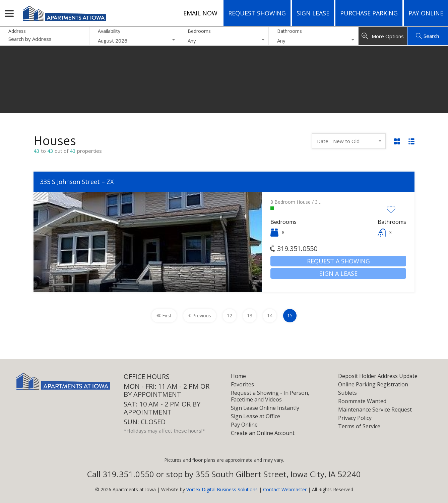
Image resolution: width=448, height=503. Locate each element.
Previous (200, 316)
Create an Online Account (263, 433)
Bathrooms (290, 31)
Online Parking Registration (373, 384)
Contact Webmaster (285, 489)
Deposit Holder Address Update (378, 376)
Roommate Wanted (362, 401)
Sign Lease (313, 13)
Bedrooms (199, 31)
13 (250, 316)
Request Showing (257, 13)
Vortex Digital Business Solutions (222, 489)
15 (290, 316)
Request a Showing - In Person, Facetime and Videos (270, 396)
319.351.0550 (294, 248)
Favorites (242, 384)
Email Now (200, 13)
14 (270, 316)
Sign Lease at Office (255, 416)
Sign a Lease (338, 273)
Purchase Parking (369, 13)
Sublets (347, 393)
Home (238, 376)
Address (17, 31)
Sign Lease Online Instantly (265, 408)
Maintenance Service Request (375, 410)
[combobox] (134, 41)
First (164, 316)
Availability (109, 31)
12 (230, 316)
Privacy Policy (355, 418)
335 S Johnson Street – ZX (77, 182)
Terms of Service (359, 426)
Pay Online (426, 13)
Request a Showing (338, 261)
